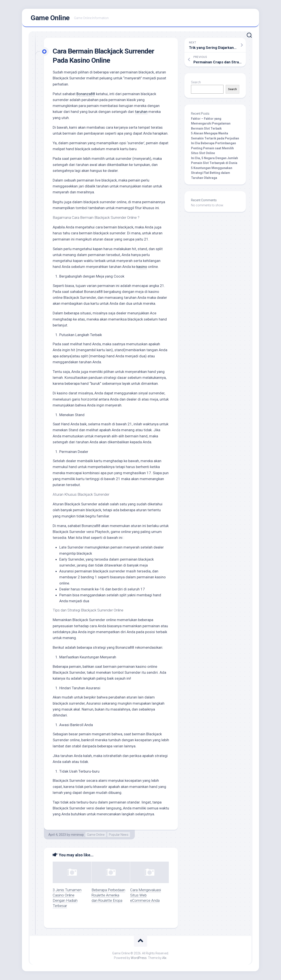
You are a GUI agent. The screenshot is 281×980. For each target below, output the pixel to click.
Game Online (50, 18)
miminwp (77, 835)
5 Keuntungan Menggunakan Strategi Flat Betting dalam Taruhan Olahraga (212, 173)
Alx (164, 958)
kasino (142, 267)
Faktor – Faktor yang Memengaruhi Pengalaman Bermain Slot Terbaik (211, 124)
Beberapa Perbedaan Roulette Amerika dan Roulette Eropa (108, 895)
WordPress (139, 958)
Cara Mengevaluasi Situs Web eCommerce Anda (146, 895)
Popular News (119, 835)
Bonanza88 (86, 94)
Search (196, 82)
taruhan (141, 112)
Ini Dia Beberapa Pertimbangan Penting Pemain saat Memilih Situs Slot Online (213, 148)
